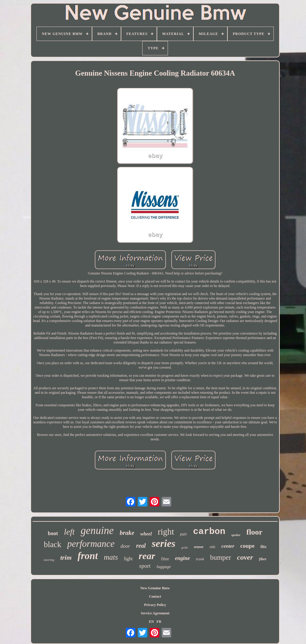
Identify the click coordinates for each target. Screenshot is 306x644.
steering (49, 560)
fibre (165, 559)
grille (185, 548)
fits (264, 547)
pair (184, 534)
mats (111, 557)
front (88, 556)
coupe (247, 546)
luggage (164, 567)
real (141, 546)
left (69, 532)
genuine (97, 531)
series (164, 543)
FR (159, 622)
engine (183, 558)
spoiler (236, 535)
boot (53, 533)
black (52, 544)
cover (245, 557)
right (166, 532)
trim (66, 557)
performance (91, 544)
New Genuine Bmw (155, 588)
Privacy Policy (155, 605)
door (125, 546)
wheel (146, 534)
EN (151, 622)
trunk (200, 559)
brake (127, 533)
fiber (263, 559)
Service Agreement (155, 613)
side (212, 547)
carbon (209, 532)
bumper (221, 557)
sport (145, 566)
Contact (155, 596)
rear (147, 556)
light (128, 559)
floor (254, 532)
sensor (199, 547)
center (228, 546)
